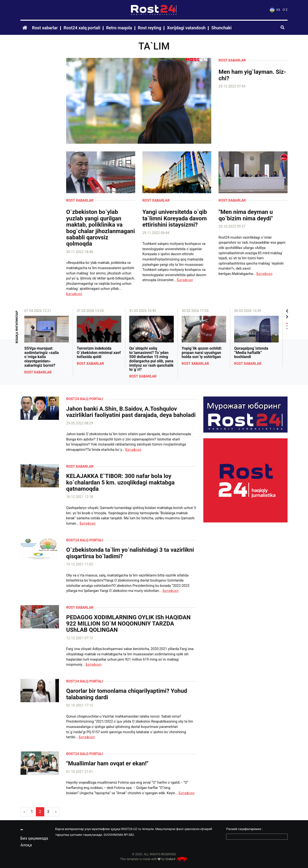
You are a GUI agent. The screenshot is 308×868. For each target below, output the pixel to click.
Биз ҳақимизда (34, 838)
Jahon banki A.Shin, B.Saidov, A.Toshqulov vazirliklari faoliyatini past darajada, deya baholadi (131, 412)
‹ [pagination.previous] (24, 812)
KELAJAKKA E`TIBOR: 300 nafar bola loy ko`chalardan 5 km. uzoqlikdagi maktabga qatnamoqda (120, 482)
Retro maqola (119, 28)
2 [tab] (287, 326)
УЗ (275, 10)
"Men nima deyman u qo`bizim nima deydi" (246, 215)
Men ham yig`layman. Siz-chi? (252, 75)
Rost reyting (150, 28)
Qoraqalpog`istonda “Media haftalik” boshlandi (251, 353)
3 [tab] (287, 329)
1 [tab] (287, 323)
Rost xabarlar (45, 28)
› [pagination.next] (56, 812)
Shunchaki (221, 28)
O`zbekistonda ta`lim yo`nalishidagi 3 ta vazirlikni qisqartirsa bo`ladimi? (130, 553)
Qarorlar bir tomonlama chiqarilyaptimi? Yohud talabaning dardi (127, 694)
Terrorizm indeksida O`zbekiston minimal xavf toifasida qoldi (99, 353)
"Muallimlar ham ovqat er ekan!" (107, 763)
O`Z (285, 10)
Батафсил (74, 294)
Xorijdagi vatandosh (186, 28)
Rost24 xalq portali (82, 28)
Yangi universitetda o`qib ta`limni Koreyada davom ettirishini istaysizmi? (175, 218)
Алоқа (26, 845)
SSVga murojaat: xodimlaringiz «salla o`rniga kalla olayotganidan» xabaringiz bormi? (42, 357)
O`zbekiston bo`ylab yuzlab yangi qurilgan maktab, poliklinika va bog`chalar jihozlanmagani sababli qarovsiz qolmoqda (101, 228)
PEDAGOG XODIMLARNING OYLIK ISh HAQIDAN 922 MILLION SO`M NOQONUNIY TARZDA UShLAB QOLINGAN (128, 624)
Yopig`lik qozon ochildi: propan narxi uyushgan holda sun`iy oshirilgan (202, 353)
